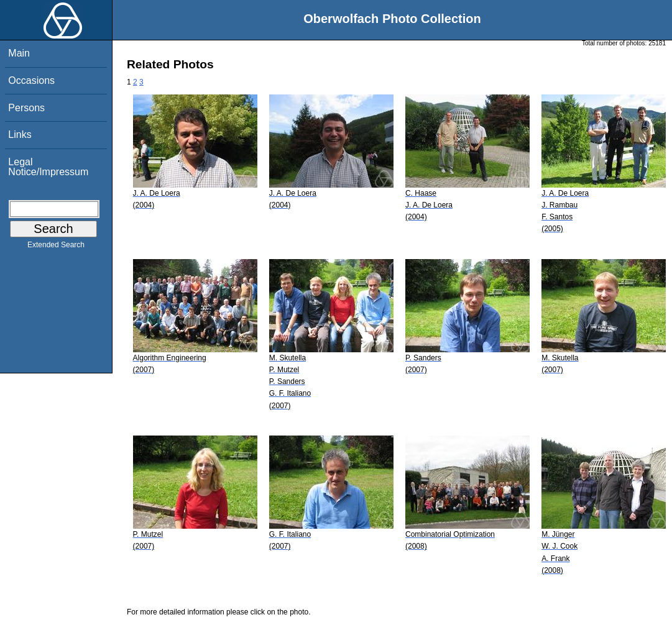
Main (19, 53)
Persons (26, 108)
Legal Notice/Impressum (48, 167)
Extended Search (56, 247)
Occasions (31, 80)
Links (20, 135)
